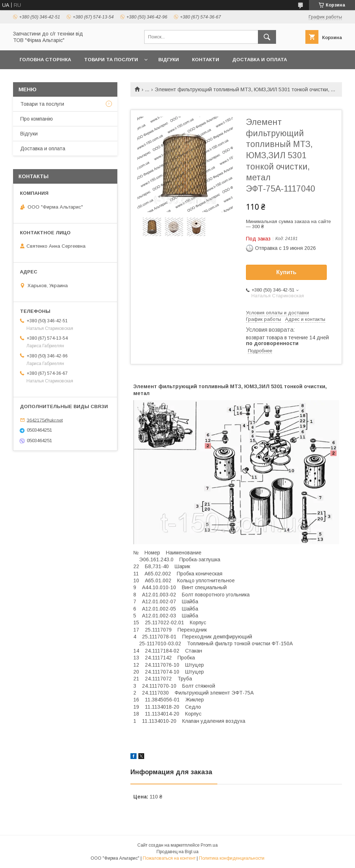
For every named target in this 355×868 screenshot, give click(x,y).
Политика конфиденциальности (232, 858)
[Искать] (267, 37)
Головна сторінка (45, 60)
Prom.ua (209, 845)
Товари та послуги (111, 60)
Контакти (206, 60)
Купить (287, 272)
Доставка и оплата (260, 60)
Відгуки (169, 60)
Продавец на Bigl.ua (177, 852)
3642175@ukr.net (45, 420)
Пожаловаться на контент (169, 858)
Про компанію (37, 119)
